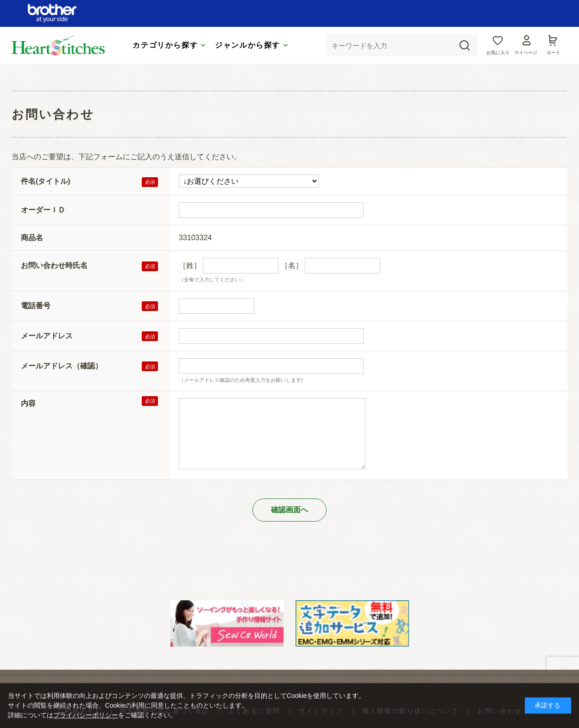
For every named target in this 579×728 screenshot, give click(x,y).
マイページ (526, 53)
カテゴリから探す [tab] (165, 45)
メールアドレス (47, 336)
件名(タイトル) (46, 181)
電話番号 (36, 306)
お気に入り (498, 53)
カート (554, 53)
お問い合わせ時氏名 (54, 265)
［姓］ (190, 265)
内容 (28, 403)
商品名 (32, 238)
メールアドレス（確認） (62, 366)
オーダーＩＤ (43, 210)
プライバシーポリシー (86, 715)
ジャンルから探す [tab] (248, 45)
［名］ (292, 265)
